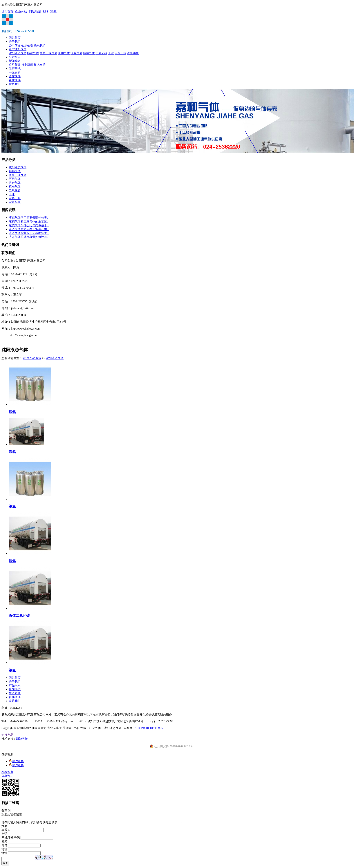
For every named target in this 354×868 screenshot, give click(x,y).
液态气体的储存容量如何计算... (29, 237)
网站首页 (15, 38)
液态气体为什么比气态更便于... (29, 225)
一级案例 (15, 72)
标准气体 (89, 53)
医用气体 (64, 53)
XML (53, 11)
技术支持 (40, 65)
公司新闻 (15, 65)
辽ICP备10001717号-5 (149, 728)
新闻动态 (15, 61)
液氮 (12, 670)
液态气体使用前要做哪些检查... (29, 218)
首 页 (26, 358)
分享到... (7, 776)
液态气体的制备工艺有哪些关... (29, 233)
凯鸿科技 (22, 739)
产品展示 (35, 358)
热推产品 (7, 735)
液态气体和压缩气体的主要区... (29, 221)
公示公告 (27, 45)
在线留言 (7, 772)
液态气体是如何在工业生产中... (29, 229)
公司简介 (15, 45)
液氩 (12, 506)
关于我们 (15, 42)
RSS (46, 11)
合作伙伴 (15, 76)
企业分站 (21, 11)
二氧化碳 (101, 53)
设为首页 (7, 11)
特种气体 (33, 53)
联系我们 (40, 45)
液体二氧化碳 (19, 615)
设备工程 (120, 53)
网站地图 (35, 11)
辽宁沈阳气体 (18, 49)
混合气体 (76, 53)
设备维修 (133, 53)
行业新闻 (27, 65)
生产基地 (15, 69)
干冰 (111, 53)
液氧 (12, 412)
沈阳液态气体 (18, 53)
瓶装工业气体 (48, 53)
